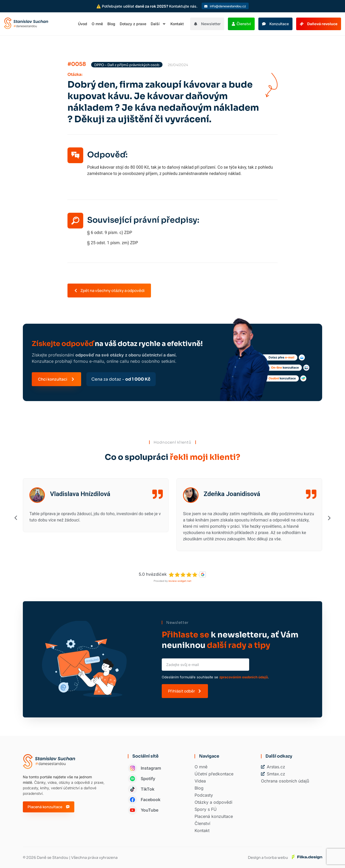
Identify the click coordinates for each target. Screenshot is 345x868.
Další (158, 24)
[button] (182, 180)
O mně (97, 24)
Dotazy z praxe (133, 24)
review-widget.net (180, 581)
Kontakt (177, 24)
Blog (111, 24)
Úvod (83, 24)
